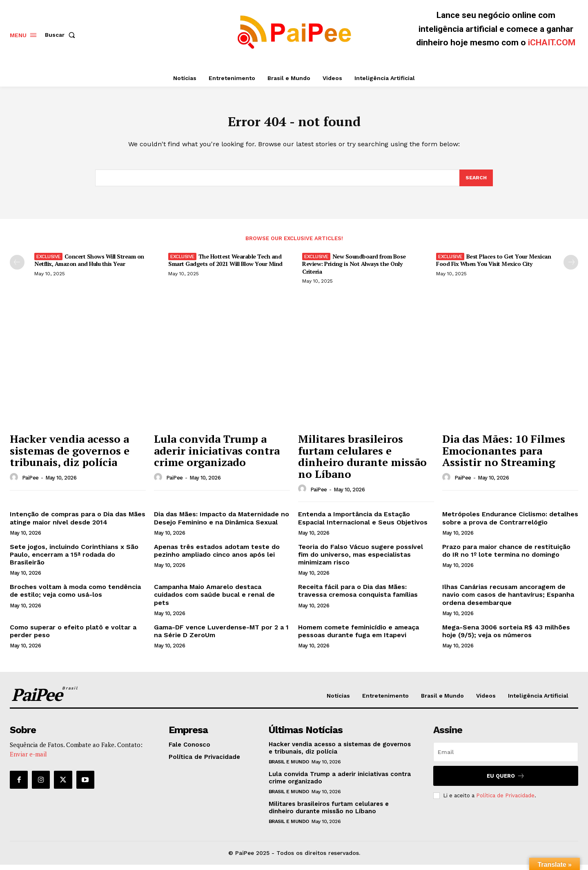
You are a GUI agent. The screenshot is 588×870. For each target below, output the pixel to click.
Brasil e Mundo (289, 767)
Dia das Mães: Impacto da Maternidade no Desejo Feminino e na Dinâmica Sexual (222, 523)
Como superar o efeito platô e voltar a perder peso (73, 636)
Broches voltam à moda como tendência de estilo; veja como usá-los (75, 596)
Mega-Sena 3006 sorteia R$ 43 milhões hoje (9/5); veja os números (506, 636)
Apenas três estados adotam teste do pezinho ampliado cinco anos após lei (217, 556)
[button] (62, 35)
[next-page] (571, 268)
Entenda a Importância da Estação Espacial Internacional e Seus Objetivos (363, 523)
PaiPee (30, 483)
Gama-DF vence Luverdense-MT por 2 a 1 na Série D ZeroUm (221, 636)
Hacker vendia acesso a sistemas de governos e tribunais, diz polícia (70, 456)
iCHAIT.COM (552, 42)
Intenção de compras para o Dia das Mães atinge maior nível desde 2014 (78, 523)
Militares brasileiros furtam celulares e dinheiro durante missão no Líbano (362, 462)
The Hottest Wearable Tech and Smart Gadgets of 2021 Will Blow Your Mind (225, 265)
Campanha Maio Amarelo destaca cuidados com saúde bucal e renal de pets (214, 600)
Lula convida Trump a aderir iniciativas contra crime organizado (217, 456)
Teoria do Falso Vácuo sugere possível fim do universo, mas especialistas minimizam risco (361, 560)
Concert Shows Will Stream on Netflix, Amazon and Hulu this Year (89, 265)
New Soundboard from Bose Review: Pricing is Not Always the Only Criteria (354, 269)
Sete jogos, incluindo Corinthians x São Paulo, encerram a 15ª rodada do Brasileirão (74, 560)
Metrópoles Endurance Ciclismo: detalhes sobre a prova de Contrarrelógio (510, 523)
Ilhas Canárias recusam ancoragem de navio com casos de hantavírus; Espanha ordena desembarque (508, 600)
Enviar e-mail (28, 759)
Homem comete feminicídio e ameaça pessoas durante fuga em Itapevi (359, 636)
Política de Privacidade (505, 801)
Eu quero (506, 781)
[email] (506, 757)
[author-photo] (15, 483)
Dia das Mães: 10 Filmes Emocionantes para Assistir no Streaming (504, 456)
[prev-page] (17, 268)
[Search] (476, 183)
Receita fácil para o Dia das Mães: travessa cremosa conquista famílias (358, 596)
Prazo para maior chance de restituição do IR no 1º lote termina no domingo (506, 556)
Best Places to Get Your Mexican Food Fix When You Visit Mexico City (493, 265)
